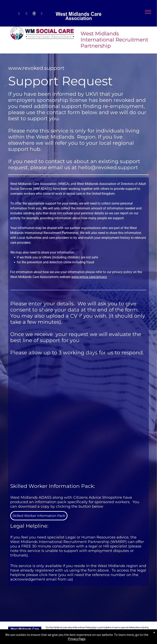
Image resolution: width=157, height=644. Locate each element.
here (53, 575)
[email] (42, 14)
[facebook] (19, 14)
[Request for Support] (78, 419)
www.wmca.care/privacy (89, 277)
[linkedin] (26, 14)
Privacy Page (77, 639)
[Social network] (34, 14)
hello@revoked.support (108, 167)
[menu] (148, 12)
